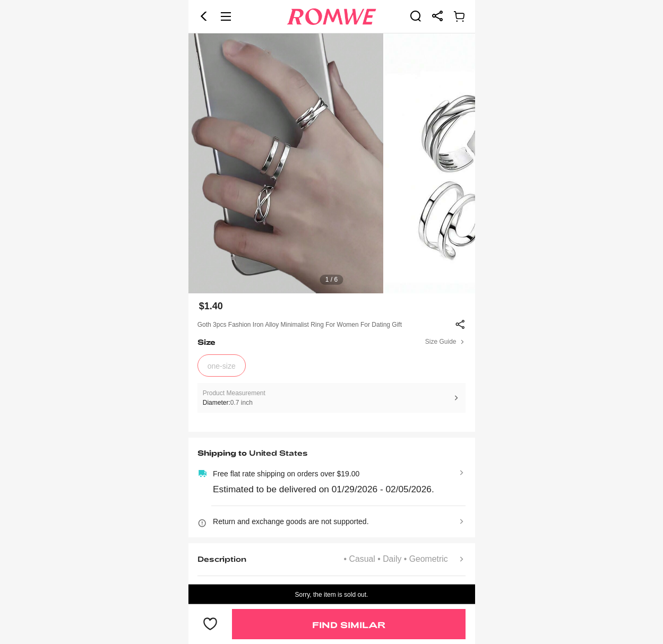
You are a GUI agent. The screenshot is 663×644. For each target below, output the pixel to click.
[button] (204, 16)
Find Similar (349, 625)
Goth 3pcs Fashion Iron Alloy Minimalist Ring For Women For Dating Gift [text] (300, 325)
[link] (416, 16)
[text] (332, 163)
